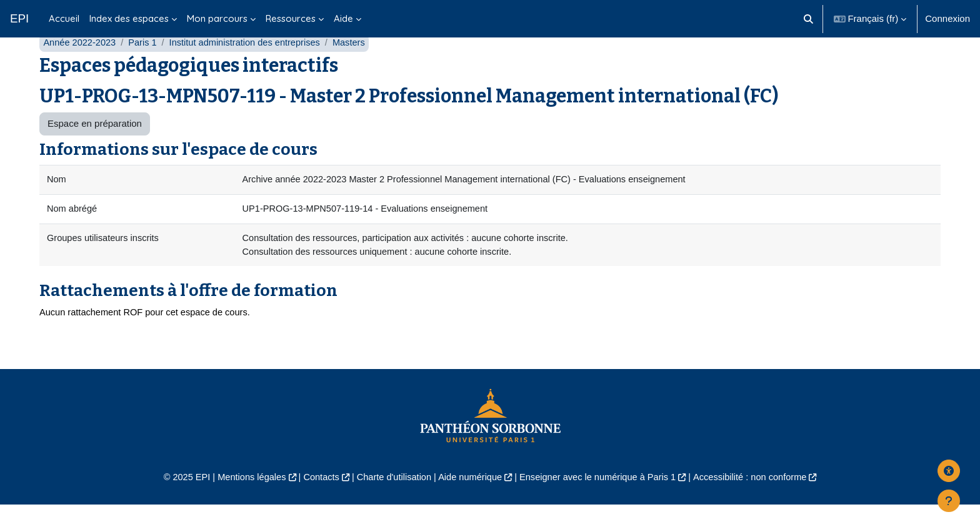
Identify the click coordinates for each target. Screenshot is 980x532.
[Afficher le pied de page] (949, 501)
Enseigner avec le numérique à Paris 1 (601, 504)
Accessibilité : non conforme (758, 504)
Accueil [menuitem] (64, 18)
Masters (357, 67)
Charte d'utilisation (391, 504)
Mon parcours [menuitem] (217, 18)
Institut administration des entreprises (250, 67)
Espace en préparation (95, 148)
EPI (19, 18)
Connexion (947, 18)
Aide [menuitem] (343, 18)
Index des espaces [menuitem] (129, 18)
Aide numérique (469, 504)
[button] (808, 19)
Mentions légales (244, 504)
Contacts (316, 504)
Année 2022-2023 (80, 67)
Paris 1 (145, 67)
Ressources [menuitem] (291, 18)
